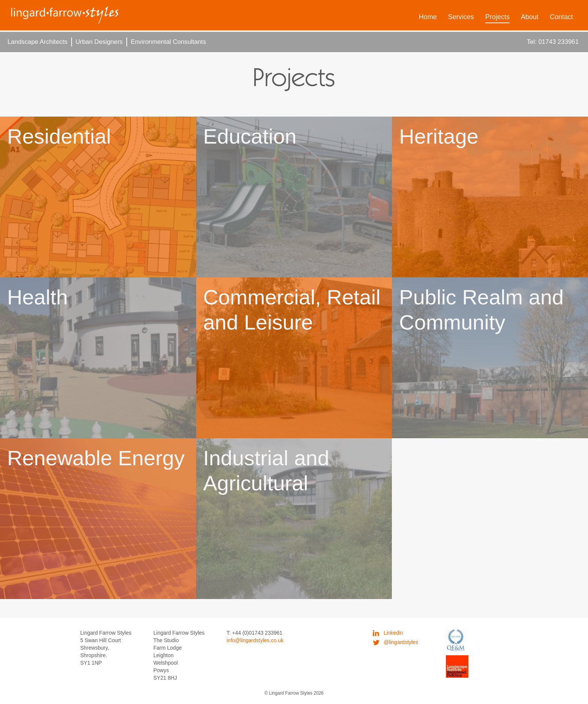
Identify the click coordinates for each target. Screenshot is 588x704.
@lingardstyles (395, 642)
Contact (561, 17)
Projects (497, 17)
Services (461, 17)
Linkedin (388, 633)
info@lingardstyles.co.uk (255, 640)
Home (428, 17)
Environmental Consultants (169, 42)
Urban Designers (99, 42)
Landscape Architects (37, 42)
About (530, 17)
